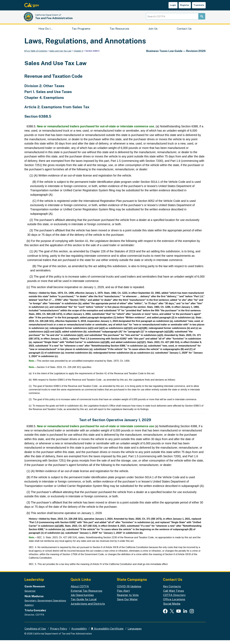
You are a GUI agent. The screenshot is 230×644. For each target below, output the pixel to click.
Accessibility (79, 632)
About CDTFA (80, 590)
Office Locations (174, 603)
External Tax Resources (86, 594)
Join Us (153, 32)
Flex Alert (123, 594)
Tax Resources (119, 32)
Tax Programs (81, 32)
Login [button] (173, 5)
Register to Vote (128, 599)
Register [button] (185, 5)
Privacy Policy (59, 632)
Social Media (172, 607)
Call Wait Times (174, 594)
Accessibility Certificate (107, 632)
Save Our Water (127, 603)
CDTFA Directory (174, 599)
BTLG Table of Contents (36, 55)
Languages (135, 632)
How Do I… (45, 32)
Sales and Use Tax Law (60, 55)
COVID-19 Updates (129, 590)
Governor (30, 595)
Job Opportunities (82, 599)
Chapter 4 (78, 55)
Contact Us (184, 32)
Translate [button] (199, 5)
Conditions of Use (35, 632)
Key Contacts (172, 590)
